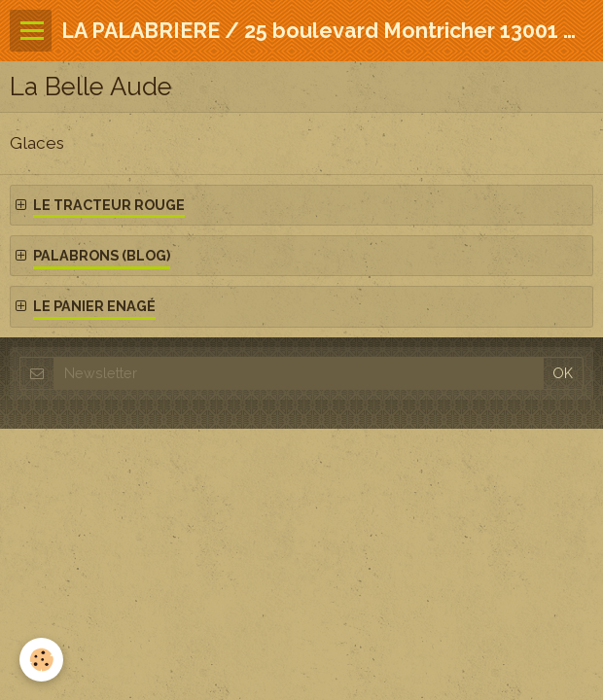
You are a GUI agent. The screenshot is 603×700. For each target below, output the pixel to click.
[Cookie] (41, 660)
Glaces (37, 143)
